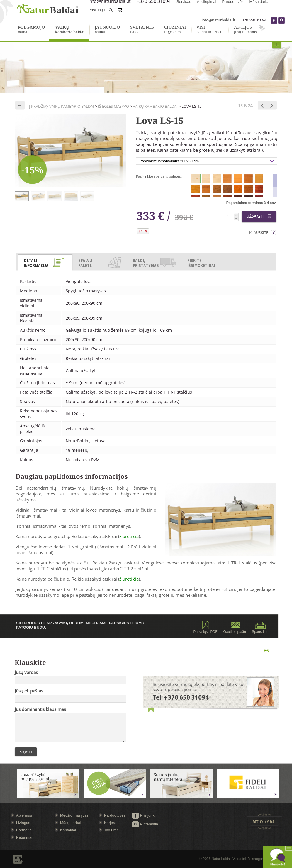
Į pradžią (38, 106)
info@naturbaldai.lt (219, 20)
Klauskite (259, 232)
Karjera (110, 823)
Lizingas (23, 823)
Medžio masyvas (74, 815)
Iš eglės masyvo (113, 106)
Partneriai (24, 830)
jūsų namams (245, 30)
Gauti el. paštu (235, 627)
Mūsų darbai (71, 823)
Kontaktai (68, 830)
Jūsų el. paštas (29, 691)
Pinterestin (145, 824)
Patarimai (24, 837)
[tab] (45, 261)
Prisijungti (96, 10)
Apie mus (24, 815)
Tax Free (112, 830)
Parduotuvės (115, 815)
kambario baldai (70, 30)
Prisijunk (143, 815)
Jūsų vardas (26, 672)
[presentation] (45, 263)
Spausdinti (260, 627)
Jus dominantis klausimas (40, 709)
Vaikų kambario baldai (72, 106)
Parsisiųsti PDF (206, 627)
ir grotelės (175, 30)
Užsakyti (260, 216)
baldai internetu (210, 30)
